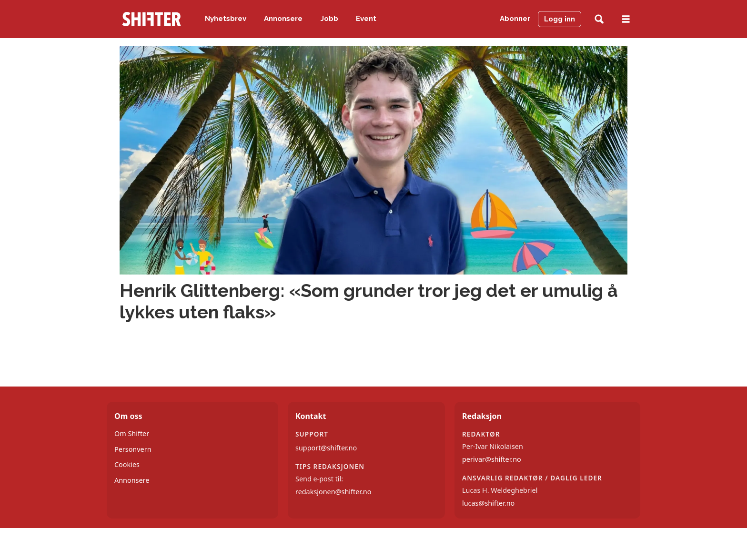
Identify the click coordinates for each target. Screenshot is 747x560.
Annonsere (283, 19)
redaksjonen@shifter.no (333, 492)
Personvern (133, 449)
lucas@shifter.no (488, 503)
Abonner (515, 19)
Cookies (127, 464)
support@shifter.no (326, 448)
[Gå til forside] (151, 19)
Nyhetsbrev (226, 19)
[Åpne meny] (626, 19)
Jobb (329, 19)
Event (366, 19)
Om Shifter (132, 433)
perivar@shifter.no (492, 459)
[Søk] (599, 19)
